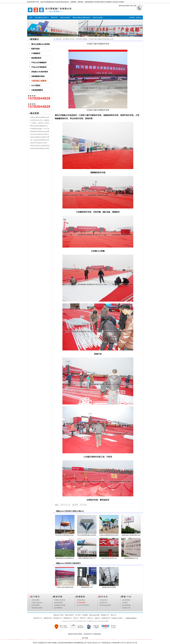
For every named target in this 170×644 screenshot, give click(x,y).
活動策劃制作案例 (38, 76)
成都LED (97, 618)
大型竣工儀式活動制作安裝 (97, 39)
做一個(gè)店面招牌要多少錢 (40, 140)
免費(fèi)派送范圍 (60, 600)
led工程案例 (36, 85)
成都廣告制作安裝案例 (109, 587)
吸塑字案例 (35, 49)
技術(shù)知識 (98, 17)
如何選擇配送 (58, 608)
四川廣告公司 (67, 39)
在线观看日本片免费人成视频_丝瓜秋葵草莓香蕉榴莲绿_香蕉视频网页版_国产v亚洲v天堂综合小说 (69, 643)
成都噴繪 (73, 2)
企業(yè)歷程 (35, 605)
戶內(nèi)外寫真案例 (39, 67)
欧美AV (35, 643)
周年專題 (132, 18)
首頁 (31, 17)
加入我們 (78, 615)
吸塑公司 (90, 618)
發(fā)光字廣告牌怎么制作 (39, 143)
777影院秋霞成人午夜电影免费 (110, 643)
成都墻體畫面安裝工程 (131, 558)
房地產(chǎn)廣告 (117, 618)
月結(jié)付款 (103, 600)
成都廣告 (49, 2)
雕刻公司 (83, 618)
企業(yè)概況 (35, 600)
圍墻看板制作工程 (87, 587)
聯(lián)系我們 (69, 615)
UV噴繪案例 (36, 53)
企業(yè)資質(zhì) (37, 603)
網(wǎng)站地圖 (94, 615)
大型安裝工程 (69, 511)
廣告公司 (113, 615)
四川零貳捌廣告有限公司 (80, 621)
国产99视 (85, 638)
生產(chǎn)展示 (65, 17)
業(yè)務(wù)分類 (41, 17)
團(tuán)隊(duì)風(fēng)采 (82, 17)
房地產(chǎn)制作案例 (40, 72)
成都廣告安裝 (48, 618)
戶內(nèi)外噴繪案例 (39, 63)
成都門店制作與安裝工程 (109, 558)
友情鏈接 (85, 615)
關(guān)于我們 (59, 615)
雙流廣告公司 (58, 618)
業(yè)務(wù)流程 (37, 608)
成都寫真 (80, 2)
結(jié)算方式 (103, 603)
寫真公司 (76, 618)
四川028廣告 (120, 2)
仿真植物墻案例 (37, 90)
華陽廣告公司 (105, 615)
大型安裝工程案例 (39, 81)
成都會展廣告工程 (90, 2)
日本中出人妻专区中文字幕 (129, 643)
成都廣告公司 (110, 2)
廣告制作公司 (38, 618)
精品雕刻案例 (36, 58)
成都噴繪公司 (68, 618)
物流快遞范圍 (58, 603)
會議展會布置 (106, 618)
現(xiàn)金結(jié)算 (105, 605)
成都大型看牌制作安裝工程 (87, 558)
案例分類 (54, 17)
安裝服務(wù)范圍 (60, 605)
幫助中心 (139, 18)
